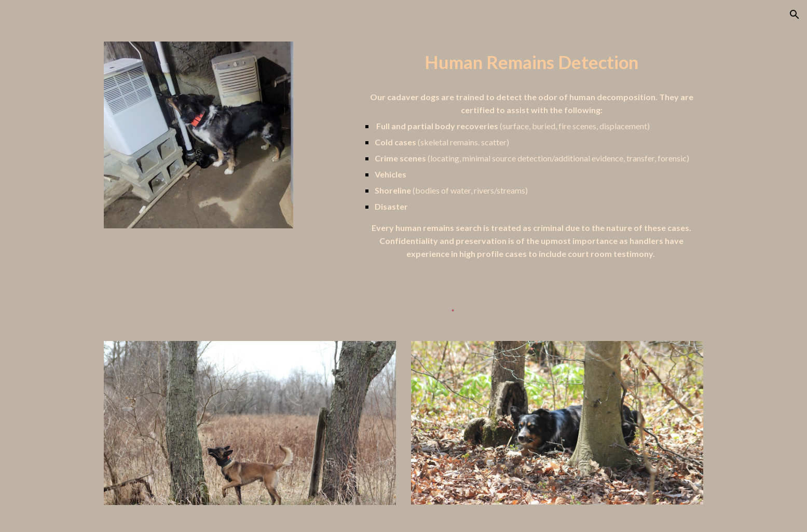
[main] (532, 63)
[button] (795, 15)
